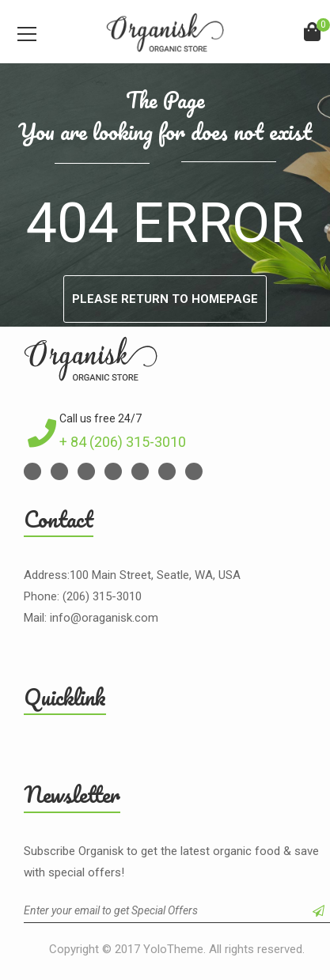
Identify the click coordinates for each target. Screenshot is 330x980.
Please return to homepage (165, 299)
